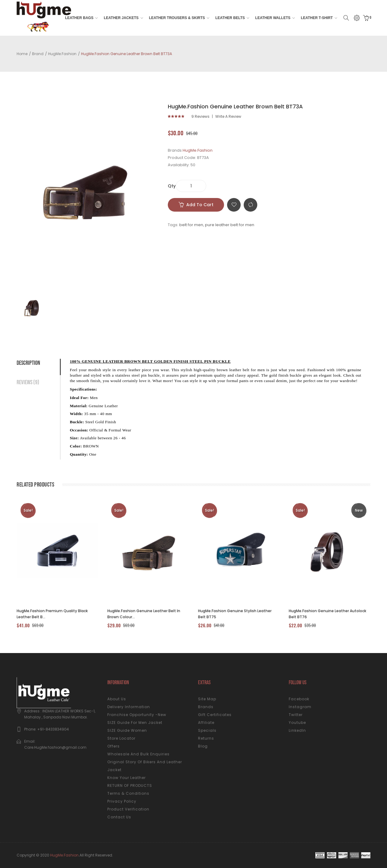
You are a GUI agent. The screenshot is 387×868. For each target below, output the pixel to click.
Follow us (298, 683)
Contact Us (119, 817)
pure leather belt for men (230, 225)
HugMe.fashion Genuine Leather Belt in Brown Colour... (144, 614)
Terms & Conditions (128, 793)
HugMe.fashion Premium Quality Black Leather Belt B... (52, 614)
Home (22, 54)
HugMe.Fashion (62, 54)
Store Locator (121, 738)
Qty (172, 186)
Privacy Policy (122, 801)
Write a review (228, 117)
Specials (207, 730)
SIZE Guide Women (127, 730)
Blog (203, 746)
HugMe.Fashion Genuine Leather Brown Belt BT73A (127, 54)
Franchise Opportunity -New (137, 715)
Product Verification (128, 809)
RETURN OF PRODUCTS (130, 785)
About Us (117, 699)
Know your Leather (127, 778)
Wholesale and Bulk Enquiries (138, 754)
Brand (38, 54)
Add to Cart (200, 205)
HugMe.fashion (64, 855)
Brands (206, 707)
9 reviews (200, 117)
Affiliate (206, 723)
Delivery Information (129, 707)
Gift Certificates (215, 715)
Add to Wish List (234, 205)
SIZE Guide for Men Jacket (135, 723)
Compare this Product (250, 205)
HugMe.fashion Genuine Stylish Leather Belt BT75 (235, 614)
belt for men (191, 225)
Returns (206, 738)
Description (28, 363)
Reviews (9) (28, 382)
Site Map (207, 699)
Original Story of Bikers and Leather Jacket (145, 766)
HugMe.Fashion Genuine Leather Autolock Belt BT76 (327, 614)
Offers (114, 746)
